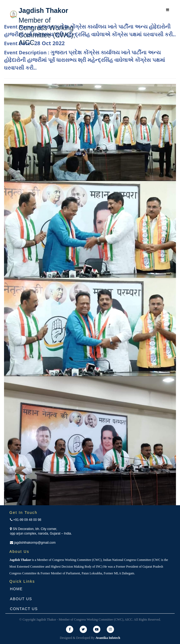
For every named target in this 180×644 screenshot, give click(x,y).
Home (16, 589)
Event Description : (85, 60)
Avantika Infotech (108, 638)
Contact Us (24, 609)
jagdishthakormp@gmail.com (33, 543)
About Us (21, 599)
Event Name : (90, 30)
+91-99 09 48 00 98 (26, 520)
